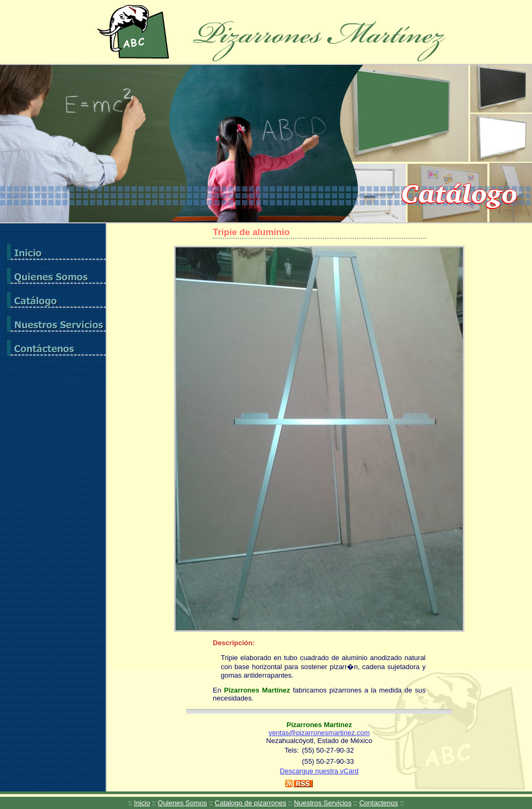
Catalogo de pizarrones (251, 803)
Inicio (142, 803)
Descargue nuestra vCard (319, 771)
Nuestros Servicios (322, 803)
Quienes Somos (183, 803)
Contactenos (379, 803)
